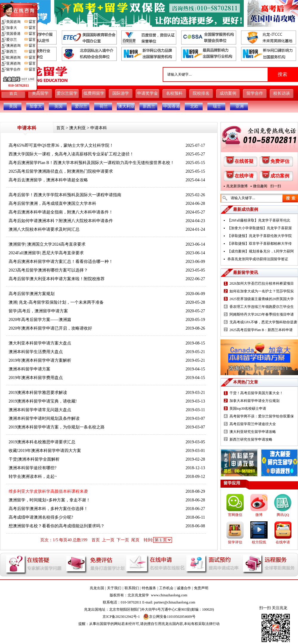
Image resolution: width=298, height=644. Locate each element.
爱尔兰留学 (67, 93)
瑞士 (217, 106)
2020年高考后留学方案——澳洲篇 (40, 320)
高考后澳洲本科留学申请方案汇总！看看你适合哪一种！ (61, 262)
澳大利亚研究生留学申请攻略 (253, 432)
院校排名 (201, 93)
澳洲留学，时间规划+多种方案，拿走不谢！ (49, 500)
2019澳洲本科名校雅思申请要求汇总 (42, 442)
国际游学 (121, 93)
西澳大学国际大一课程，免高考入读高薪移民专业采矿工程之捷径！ (71, 154)
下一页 (123, 540)
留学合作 (255, 93)
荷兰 (104, 106)
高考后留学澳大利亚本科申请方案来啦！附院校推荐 (57, 279)
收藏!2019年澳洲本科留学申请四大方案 (45, 451)
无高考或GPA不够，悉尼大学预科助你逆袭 (263, 322)
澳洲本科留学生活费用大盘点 (36, 352)
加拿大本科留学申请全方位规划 (254, 401)
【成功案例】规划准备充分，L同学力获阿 (261, 251)
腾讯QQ (283, 515)
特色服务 (149, 588)
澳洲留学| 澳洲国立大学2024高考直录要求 (47, 244)
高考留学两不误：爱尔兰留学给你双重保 (262, 416)
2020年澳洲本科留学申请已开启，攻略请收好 (50, 328)
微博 (259, 515)
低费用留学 (94, 93)
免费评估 (280, 161)
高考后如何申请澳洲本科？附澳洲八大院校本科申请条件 (61, 221)
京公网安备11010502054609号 (169, 617)
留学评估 (235, 542)
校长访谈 (282, 93)
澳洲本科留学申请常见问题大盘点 (40, 410)
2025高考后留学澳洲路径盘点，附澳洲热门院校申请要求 (61, 171)
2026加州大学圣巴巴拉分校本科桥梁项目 (262, 283)
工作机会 (166, 588)
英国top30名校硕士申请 (248, 408)
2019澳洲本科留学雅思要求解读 (38, 393)
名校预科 (174, 93)
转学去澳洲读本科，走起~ (33, 477)
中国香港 (172, 106)
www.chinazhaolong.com (169, 595)
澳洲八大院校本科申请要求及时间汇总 (44, 229)
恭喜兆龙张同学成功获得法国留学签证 (258, 259)
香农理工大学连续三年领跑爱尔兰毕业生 (262, 307)
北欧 (194, 106)
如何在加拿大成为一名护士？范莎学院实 (262, 291)
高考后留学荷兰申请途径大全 (253, 424)
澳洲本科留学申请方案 (30, 369)
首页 (13, 93)
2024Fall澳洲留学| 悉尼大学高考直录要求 (46, 253)
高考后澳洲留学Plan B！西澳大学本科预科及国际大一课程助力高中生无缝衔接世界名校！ (91, 163)
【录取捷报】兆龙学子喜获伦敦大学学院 (260, 236)
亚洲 (240, 106)
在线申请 (244, 176)
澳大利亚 (126, 106)
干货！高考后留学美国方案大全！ (256, 393)
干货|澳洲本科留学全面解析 (34, 459)
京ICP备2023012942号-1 (121, 617)
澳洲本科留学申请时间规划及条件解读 (44, 418)
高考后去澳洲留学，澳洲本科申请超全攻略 (48, 180)
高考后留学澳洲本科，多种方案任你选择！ (48, 509)
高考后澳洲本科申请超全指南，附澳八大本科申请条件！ (61, 212)
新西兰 (149, 106)
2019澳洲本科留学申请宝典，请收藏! (43, 401)
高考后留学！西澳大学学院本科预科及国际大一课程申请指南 (65, 195)
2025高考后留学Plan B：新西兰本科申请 (261, 330)
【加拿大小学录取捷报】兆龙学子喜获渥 (260, 228)
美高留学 (40, 93)
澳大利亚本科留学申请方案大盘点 (40, 343)
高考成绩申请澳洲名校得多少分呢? (41, 517)
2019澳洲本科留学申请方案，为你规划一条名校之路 (57, 427)
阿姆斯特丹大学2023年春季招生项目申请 (262, 314)
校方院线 (259, 542)
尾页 (135, 540)
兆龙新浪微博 (237, 186)
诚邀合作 (184, 588)
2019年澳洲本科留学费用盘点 (36, 378)
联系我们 (132, 588)
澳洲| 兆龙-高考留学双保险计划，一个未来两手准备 (56, 302)
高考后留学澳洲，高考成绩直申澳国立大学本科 (52, 204)
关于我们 (114, 588)
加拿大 (36, 106)
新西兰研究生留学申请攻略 (251, 439)
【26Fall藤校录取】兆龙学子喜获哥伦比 (259, 220)
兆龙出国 (97, 588)
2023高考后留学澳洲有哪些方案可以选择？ (48, 270)
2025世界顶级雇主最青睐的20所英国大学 (262, 299)
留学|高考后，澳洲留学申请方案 (38, 311)
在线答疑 (244, 161)
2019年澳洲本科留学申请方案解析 (40, 360)
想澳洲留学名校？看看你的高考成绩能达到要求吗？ (57, 526)
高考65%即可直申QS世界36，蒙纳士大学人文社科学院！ (61, 145)
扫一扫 (276, 186)
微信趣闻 (260, 186)
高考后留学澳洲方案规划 (32, 294)
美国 (13, 106)
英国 (58, 106)
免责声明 (201, 588)
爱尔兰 (81, 106)
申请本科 (99, 128)
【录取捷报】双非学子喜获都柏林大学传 (260, 244)
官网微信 (235, 515)
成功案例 (228, 93)
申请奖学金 (148, 93)
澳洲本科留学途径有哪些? (32, 468)
